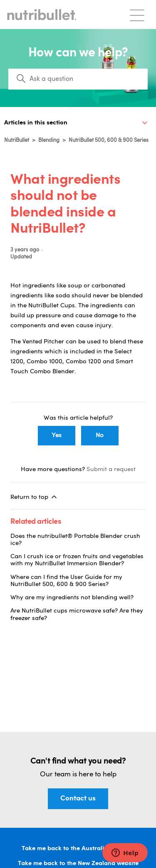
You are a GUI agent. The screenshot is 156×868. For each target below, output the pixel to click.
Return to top (34, 497)
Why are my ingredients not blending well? (72, 598)
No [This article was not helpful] (100, 436)
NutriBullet (17, 140)
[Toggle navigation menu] (137, 15)
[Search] (78, 79)
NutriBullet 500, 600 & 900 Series (109, 140)
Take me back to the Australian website (78, 849)
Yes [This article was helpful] (57, 436)
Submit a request (111, 470)
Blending (49, 140)
